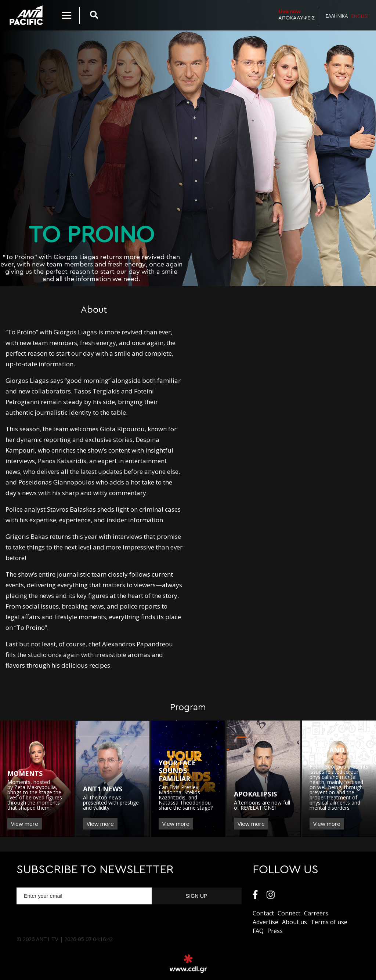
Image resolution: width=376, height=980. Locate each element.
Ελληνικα (337, 16)
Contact (263, 913)
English (361, 16)
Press (275, 931)
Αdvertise (265, 922)
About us (294, 922)
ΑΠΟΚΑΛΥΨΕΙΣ (297, 14)
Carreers (316, 913)
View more (25, 824)
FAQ (258, 931)
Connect (289, 913)
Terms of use (329, 922)
